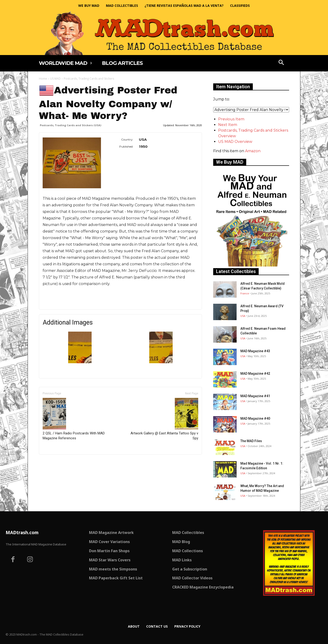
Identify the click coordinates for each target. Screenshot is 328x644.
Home (43, 79)
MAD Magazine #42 (255, 374)
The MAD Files (251, 441)
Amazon (253, 151)
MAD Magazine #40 (255, 418)
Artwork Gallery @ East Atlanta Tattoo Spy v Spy (164, 419)
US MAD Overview (235, 142)
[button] (281, 63)
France (245, 293)
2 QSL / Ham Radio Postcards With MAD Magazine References (74, 419)
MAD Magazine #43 (255, 351)
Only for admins (55, 462)
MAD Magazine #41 (255, 396)
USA (243, 316)
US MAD (55, 79)
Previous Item (231, 119)
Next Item (228, 125)
